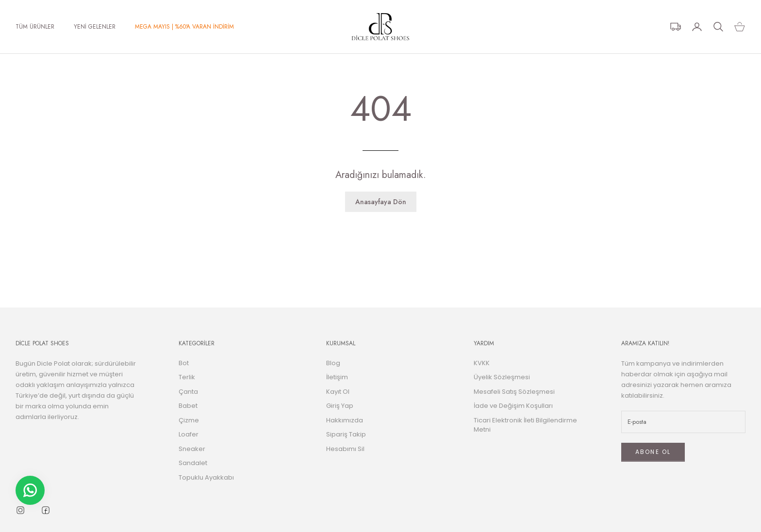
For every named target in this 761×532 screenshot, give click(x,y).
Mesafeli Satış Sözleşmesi (514, 392)
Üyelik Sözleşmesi (502, 377)
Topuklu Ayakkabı (206, 477)
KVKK (482, 363)
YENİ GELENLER (95, 27)
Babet (188, 406)
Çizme (189, 420)
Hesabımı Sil (345, 449)
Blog (333, 363)
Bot (184, 363)
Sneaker (192, 449)
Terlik (187, 377)
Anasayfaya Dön (381, 202)
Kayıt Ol (338, 392)
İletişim (337, 377)
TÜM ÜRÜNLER (35, 27)
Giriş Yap (340, 406)
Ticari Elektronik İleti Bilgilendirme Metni (525, 425)
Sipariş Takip (346, 434)
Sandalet (193, 463)
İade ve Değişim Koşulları (513, 406)
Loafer (189, 434)
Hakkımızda (345, 420)
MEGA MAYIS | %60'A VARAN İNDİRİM (184, 27)
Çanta (188, 392)
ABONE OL (653, 452)
